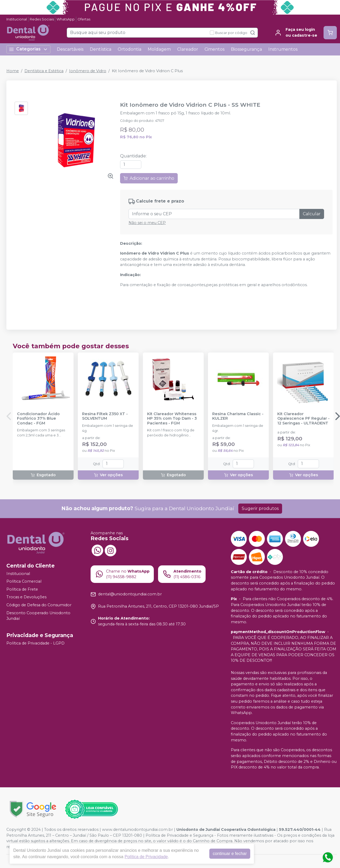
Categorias (28, 49)
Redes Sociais (42, 19)
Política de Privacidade (146, 857)
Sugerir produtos (260, 508)
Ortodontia (129, 49)
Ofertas (84, 19)
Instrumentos (283, 49)
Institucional (17, 19)
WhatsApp (66, 19)
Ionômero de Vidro (88, 71)
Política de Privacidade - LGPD (35, 643)
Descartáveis (70, 49)
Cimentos (214, 49)
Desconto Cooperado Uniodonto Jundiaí (38, 616)
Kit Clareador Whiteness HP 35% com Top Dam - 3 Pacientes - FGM (172, 419)
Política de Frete (22, 589)
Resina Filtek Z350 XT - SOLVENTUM (105, 416)
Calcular (312, 214)
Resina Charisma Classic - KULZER (238, 416)
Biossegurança (246, 49)
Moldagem (159, 49)
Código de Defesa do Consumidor (39, 605)
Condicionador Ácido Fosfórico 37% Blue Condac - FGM (38, 419)
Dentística (101, 49)
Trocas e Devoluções (26, 597)
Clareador (188, 49)
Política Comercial (24, 581)
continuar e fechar (230, 854)
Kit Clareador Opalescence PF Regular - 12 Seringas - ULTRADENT (303, 419)
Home (13, 71)
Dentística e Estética (44, 71)
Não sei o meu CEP (147, 223)
